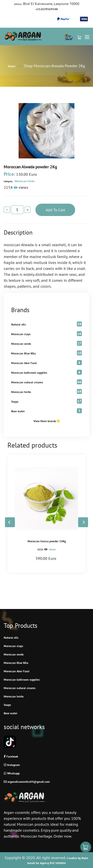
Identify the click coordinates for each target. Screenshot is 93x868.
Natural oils (18, 324)
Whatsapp (12, 773)
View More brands (47, 421)
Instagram (12, 765)
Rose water (18, 411)
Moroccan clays (21, 334)
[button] (83, 522)
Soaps (15, 401)
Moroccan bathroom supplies (29, 373)
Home (12, 66)
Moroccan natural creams (27, 382)
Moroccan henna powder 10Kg (47, 541)
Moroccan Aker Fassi (24, 363)
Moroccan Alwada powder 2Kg (30, 167)
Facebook (11, 756)
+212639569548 (47, 9)
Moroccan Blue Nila (23, 353)
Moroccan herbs (19, 181)
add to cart (55, 210)
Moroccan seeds (21, 344)
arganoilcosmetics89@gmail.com (27, 782)
